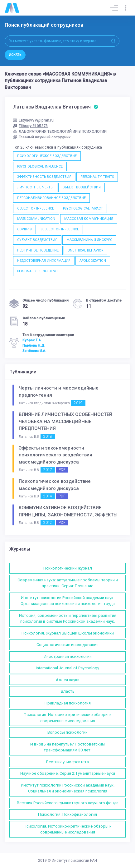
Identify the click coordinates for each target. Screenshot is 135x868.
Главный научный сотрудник (42, 137)
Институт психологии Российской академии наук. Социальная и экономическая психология (68, 788)
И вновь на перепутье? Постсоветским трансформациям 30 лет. (67, 747)
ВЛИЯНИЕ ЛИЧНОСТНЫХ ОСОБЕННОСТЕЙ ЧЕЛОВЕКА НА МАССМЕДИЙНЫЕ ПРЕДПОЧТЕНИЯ (65, 421)
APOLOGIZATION (93, 261)
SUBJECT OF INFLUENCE (60, 229)
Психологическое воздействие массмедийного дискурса (55, 485)
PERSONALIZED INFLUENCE (38, 271)
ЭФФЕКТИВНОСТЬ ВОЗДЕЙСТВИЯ (44, 177)
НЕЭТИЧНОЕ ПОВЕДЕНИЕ (38, 250)
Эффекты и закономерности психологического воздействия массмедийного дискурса (55, 455)
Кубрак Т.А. (32, 340)
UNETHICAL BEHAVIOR (85, 250)
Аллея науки (68, 680)
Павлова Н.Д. (34, 345)
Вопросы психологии (67, 732)
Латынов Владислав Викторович (56, 107)
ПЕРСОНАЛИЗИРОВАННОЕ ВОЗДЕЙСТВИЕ (51, 198)
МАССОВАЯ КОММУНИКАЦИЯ (89, 219)
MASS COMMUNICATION (36, 219)
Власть (68, 691)
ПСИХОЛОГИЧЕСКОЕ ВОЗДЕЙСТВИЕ (47, 156)
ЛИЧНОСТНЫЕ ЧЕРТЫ (35, 187)
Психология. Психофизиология (67, 814)
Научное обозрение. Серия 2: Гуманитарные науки (68, 773)
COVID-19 (24, 229)
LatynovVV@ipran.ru (33, 120)
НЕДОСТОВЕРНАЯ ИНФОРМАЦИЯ (44, 261)
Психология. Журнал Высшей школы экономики (68, 633)
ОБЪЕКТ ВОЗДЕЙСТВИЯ (82, 187)
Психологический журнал (68, 568)
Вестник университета (67, 762)
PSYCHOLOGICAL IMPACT (83, 208)
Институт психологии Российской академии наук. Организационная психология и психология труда (68, 601)
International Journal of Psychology (67, 668)
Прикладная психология (68, 703)
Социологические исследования (67, 645)
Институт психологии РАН (74, 861)
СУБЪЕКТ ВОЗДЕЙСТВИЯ (37, 240)
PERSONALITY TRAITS (97, 177)
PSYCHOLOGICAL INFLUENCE (40, 166)
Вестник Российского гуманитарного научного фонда (68, 803)
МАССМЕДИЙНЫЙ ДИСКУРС (89, 240)
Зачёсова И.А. (34, 351)
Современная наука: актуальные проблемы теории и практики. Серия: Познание (68, 583)
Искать (15, 55)
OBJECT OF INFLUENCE (36, 208)
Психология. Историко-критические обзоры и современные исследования (68, 718)
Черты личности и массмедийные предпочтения (59, 392)
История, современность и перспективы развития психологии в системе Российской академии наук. (68, 619)
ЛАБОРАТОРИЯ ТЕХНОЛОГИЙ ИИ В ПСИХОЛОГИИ (60, 132)
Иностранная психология (68, 656)
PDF (62, 470)
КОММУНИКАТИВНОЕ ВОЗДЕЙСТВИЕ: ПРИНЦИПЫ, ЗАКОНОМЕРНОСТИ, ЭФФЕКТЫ (68, 511)
